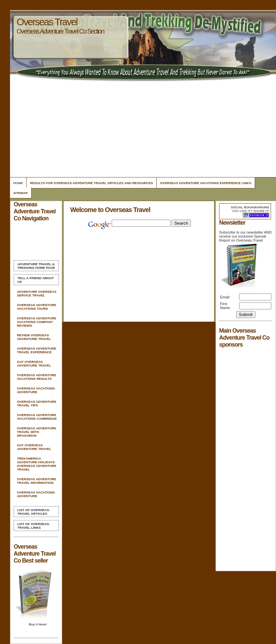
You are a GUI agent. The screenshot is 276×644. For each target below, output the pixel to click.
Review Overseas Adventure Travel (34, 337)
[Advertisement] (142, 130)
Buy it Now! (38, 624)
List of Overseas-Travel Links (34, 526)
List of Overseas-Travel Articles (34, 512)
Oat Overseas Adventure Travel (34, 364)
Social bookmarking (250, 207)
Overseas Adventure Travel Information (37, 481)
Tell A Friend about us (36, 280)
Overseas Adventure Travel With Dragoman (37, 432)
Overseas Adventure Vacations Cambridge (37, 417)
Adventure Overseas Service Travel (37, 293)
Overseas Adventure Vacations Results (37, 377)
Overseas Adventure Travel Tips (37, 403)
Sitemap (21, 193)
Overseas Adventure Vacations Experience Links (206, 183)
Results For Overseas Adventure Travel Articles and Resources (91, 183)
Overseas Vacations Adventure (36, 390)
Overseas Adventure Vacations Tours (37, 307)
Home (18, 183)
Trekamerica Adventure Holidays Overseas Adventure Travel (37, 464)
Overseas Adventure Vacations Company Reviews (37, 322)
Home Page (36, 266)
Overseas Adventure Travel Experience (37, 350)
